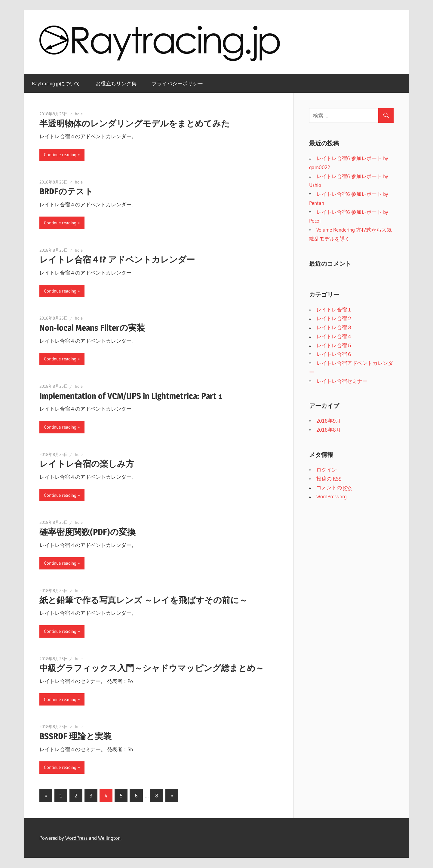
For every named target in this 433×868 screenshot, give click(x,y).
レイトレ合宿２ (334, 318)
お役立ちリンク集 (116, 83)
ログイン (327, 470)
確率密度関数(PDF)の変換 (88, 532)
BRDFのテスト (66, 191)
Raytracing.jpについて (56, 83)
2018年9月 (329, 421)
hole (79, 114)
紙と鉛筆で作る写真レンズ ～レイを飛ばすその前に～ (143, 600)
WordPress (76, 838)
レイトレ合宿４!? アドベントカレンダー (117, 259)
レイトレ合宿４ (334, 336)
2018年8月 (329, 430)
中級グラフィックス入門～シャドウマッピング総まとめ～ (152, 668)
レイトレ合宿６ (334, 354)
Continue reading (60, 155)
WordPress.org (332, 496)
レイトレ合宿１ (334, 310)
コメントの (334, 487)
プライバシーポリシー (177, 83)
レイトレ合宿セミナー (342, 381)
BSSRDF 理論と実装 (75, 736)
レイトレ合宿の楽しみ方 (87, 464)
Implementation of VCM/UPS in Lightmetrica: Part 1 (131, 396)
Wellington (109, 838)
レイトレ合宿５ (334, 345)
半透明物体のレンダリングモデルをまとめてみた (135, 123)
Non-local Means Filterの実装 (92, 328)
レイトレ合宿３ (334, 327)
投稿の (329, 479)
